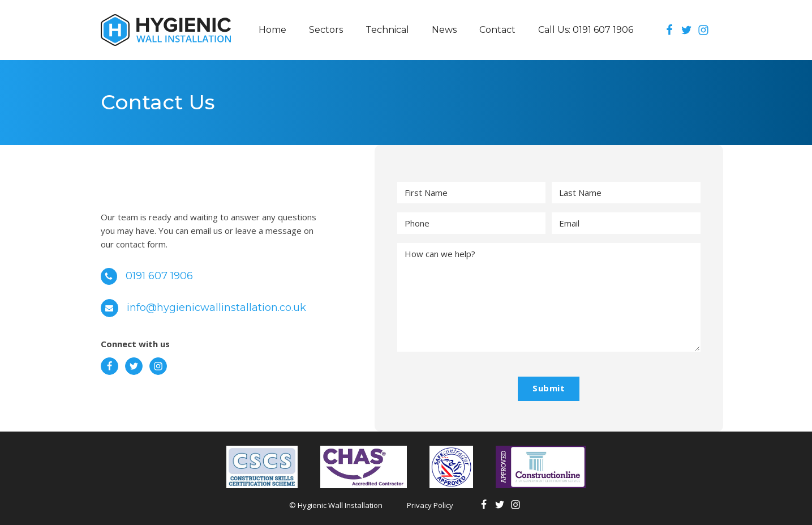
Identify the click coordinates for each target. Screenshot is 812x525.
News (444, 30)
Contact (497, 30)
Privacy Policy (430, 505)
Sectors (326, 30)
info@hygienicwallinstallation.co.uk (217, 308)
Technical (387, 30)
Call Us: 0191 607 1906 (586, 30)
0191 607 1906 (160, 276)
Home (272, 30)
